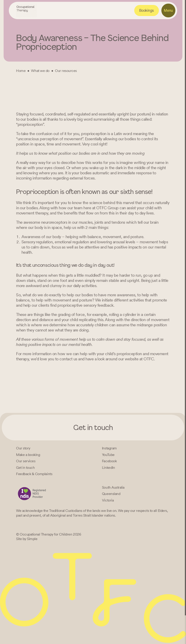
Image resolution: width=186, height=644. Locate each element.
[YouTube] (108, 455)
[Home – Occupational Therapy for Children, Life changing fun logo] (26, 10)
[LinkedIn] (108, 468)
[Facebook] (109, 461)
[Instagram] (109, 448)
